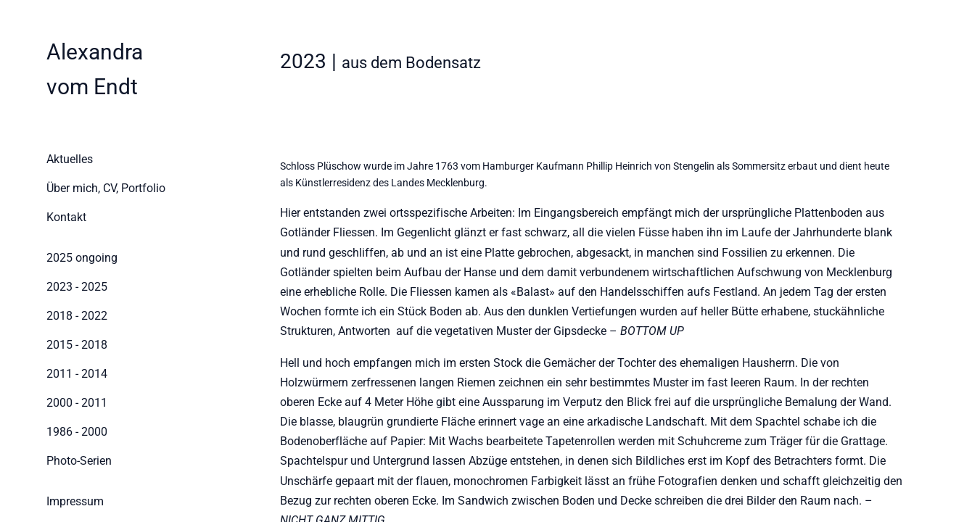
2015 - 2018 (77, 345)
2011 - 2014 (77, 374)
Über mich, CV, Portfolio (102, 188)
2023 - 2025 (77, 287)
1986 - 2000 (77, 432)
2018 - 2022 (77, 316)
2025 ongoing (82, 258)
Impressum (75, 501)
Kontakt (66, 217)
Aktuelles (70, 159)
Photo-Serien (79, 461)
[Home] (95, 70)
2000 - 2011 (77, 403)
